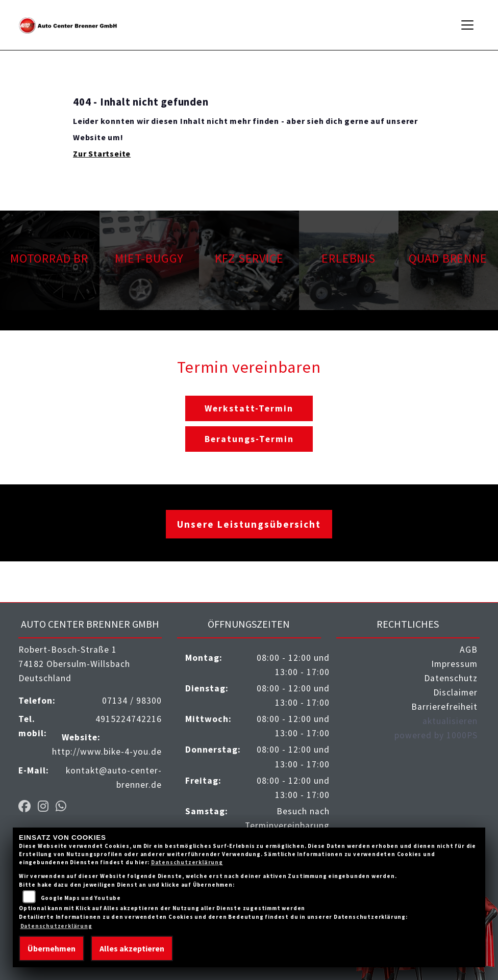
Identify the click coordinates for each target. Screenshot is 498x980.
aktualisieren (450, 721)
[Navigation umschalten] (468, 25)
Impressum (454, 664)
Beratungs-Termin (249, 439)
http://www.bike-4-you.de (107, 752)
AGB (469, 650)
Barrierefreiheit (444, 707)
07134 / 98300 (132, 701)
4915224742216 (129, 719)
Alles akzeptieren (132, 948)
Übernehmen (52, 948)
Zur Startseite (102, 153)
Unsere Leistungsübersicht (249, 524)
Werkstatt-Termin (249, 408)
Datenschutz (451, 678)
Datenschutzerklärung (187, 862)
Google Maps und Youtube (81, 898)
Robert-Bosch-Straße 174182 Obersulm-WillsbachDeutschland (74, 664)
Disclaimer (455, 692)
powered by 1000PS (436, 735)
